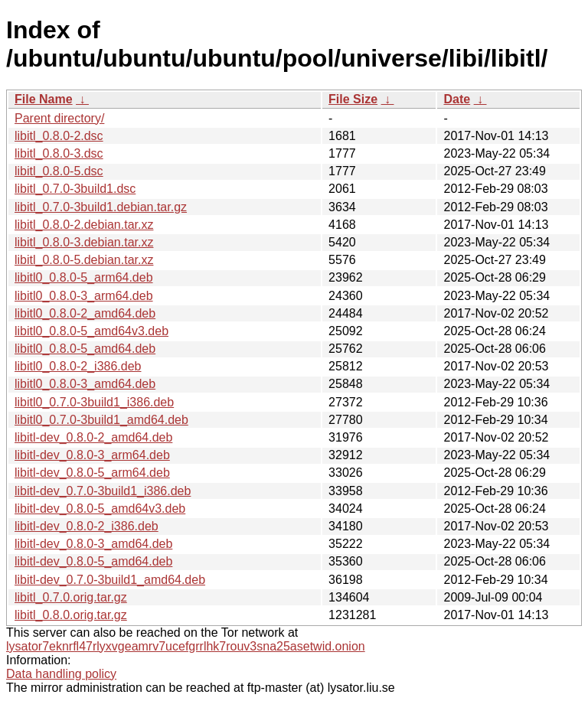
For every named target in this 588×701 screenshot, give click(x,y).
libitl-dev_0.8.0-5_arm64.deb (92, 473)
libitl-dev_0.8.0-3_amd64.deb (93, 544)
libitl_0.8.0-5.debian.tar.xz (84, 260)
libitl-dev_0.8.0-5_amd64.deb (93, 561)
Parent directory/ (59, 118)
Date (457, 99)
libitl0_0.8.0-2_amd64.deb (85, 313)
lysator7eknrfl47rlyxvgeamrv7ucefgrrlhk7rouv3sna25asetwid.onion (186, 646)
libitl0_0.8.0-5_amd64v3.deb (91, 331)
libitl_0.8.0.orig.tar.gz (71, 615)
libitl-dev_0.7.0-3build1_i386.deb (103, 491)
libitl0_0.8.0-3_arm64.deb (84, 296)
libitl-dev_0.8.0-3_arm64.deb (92, 455)
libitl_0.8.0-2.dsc (59, 136)
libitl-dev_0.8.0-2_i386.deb (87, 526)
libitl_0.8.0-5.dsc (59, 171)
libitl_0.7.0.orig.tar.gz (71, 597)
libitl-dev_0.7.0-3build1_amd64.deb (110, 580)
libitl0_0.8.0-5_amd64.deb (85, 349)
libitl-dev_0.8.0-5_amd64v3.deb (100, 509)
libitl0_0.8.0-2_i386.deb (78, 366)
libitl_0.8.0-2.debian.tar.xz (84, 225)
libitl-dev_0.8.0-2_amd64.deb (93, 437)
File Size (353, 99)
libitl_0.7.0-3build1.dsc (75, 189)
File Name (44, 99)
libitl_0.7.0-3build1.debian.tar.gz (101, 207)
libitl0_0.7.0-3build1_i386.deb (94, 402)
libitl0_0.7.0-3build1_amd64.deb (101, 420)
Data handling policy (61, 674)
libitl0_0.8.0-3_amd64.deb (85, 384)
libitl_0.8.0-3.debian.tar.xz (84, 242)
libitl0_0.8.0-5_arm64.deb (84, 277)
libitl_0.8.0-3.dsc (59, 153)
